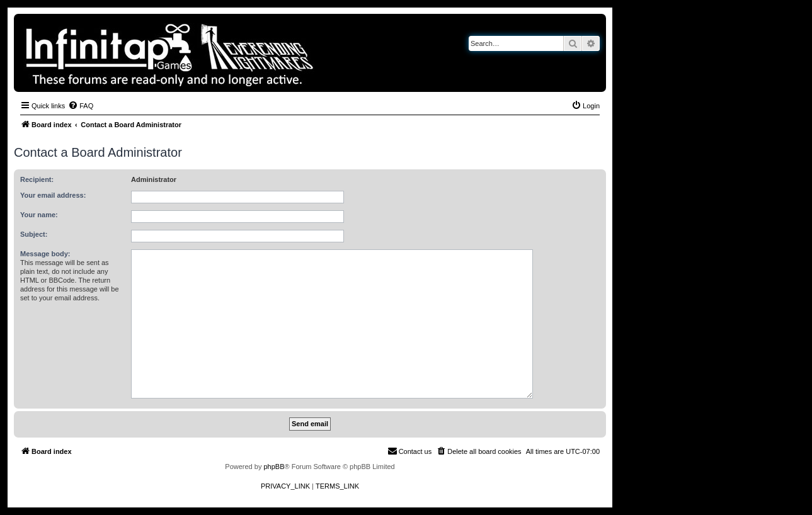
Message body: (45, 254)
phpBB (274, 467)
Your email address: (53, 195)
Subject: (34, 234)
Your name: (39, 215)
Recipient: (37, 179)
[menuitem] (81, 106)
